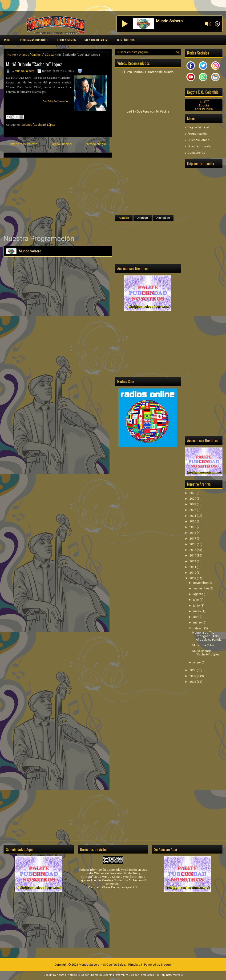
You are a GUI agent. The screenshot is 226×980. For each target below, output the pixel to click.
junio (197, 606)
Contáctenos (126, 40)
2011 (193, 567)
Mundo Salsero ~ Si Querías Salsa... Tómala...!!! (110, 965)
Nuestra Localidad (97, 40)
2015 (193, 550)
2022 (193, 510)
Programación (197, 134)
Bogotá (204, 105)
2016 (193, 544)
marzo (198, 622)
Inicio (8, 40)
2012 (193, 561)
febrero (199, 628)
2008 (193, 670)
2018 (193, 533)
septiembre (201, 588)
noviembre (201, 583)
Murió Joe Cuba (203, 645)
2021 (193, 516)
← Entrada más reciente (21, 144)
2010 (193, 573)
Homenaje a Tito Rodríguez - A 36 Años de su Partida (207, 636)
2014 (193, 555)
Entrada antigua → (98, 144)
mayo (197, 611)
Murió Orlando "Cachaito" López (34, 64)
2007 (193, 676)
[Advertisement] (58, 196)
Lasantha (108, 975)
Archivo (143, 218)
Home (12, 55)
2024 (193, 499)
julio (196, 600)
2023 (193, 504)
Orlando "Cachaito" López (36, 55)
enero (198, 662)
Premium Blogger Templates (134, 975)
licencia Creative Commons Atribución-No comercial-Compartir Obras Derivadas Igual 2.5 (118, 884)
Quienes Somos (66, 40)
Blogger (166, 965)
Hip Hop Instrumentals (169, 975)
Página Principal (61, 144)
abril (197, 617)
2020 (193, 521)
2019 (193, 527)
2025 (193, 493)
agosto (199, 594)
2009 (193, 578)
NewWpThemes (67, 975)
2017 (193, 539)
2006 (193, 682)
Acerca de (163, 218)
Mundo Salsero (25, 71)
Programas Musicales (34, 40)
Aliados (124, 218)
